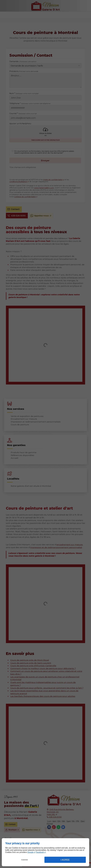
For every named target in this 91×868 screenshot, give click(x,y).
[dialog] (45, 852)
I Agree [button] (65, 860)
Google (31, 852)
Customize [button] (25, 860)
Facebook (40, 852)
